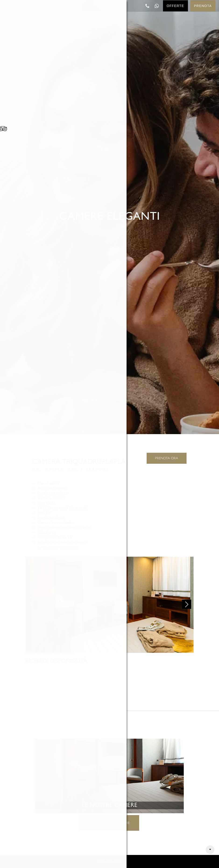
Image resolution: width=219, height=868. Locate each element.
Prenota (203, 6)
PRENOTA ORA (167, 458)
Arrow (210, 850)
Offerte (175, 6)
